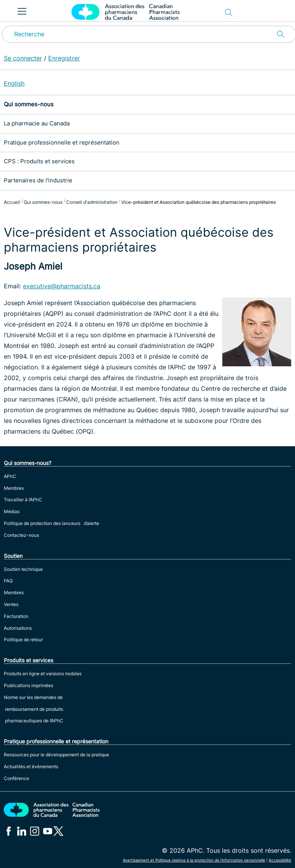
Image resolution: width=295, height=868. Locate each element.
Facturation (16, 616)
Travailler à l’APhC (23, 500)
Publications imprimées (29, 685)
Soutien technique (23, 569)
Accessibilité (280, 860)
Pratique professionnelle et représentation (62, 142)
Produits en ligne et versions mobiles (43, 674)
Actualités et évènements (31, 766)
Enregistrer (64, 58)
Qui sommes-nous (29, 104)
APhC (10, 476)
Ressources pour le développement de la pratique (56, 755)
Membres (14, 488)
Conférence (16, 778)
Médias (12, 511)
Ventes (11, 604)
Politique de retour (23, 640)
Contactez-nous (21, 535)
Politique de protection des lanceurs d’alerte (51, 523)
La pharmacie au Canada (37, 123)
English (14, 83)
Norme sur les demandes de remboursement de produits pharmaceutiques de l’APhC (33, 709)
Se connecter (23, 58)
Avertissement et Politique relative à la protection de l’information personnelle (194, 860)
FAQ (8, 581)
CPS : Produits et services (39, 161)
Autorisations (18, 628)
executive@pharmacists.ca (62, 286)
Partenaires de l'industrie (38, 180)
